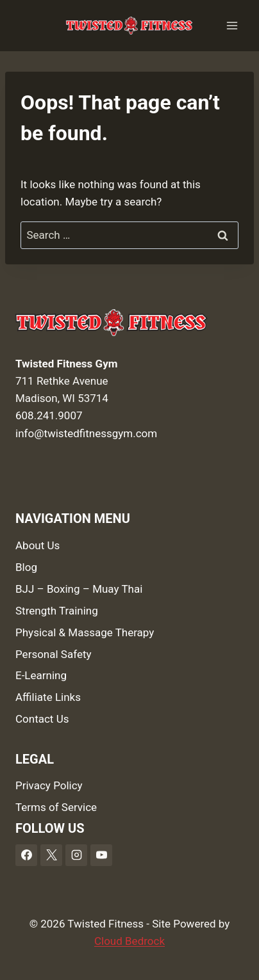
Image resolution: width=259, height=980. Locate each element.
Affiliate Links (48, 697)
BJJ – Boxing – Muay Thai (79, 589)
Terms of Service (56, 807)
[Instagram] (76, 855)
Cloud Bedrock (129, 941)
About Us (38, 545)
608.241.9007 (49, 415)
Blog (26, 567)
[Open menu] (232, 25)
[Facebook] (26, 855)
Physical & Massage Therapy (85, 632)
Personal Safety (54, 654)
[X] (51, 855)
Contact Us (42, 719)
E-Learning (41, 675)
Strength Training (57, 611)
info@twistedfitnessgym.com (86, 433)
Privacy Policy (49, 785)
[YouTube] (101, 855)
